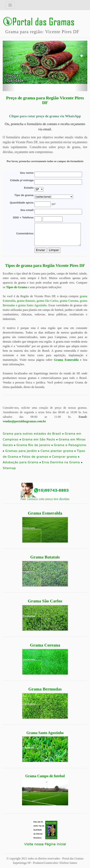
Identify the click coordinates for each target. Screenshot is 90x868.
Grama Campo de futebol (45, 776)
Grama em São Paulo (40, 439)
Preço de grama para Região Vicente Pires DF (45, 100)
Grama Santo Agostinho (45, 733)
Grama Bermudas (45, 689)
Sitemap (9, 468)
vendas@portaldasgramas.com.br (24, 421)
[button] (9, 66)
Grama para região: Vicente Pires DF (42, 32)
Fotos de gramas (36, 457)
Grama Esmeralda (45, 513)
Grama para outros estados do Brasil (33, 434)
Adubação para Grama (22, 462)
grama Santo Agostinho (32, 305)
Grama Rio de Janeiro (35, 445)
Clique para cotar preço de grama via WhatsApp (45, 116)
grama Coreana (69, 301)
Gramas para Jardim (22, 451)
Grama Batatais (45, 557)
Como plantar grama (58, 451)
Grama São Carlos (45, 601)
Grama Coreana (45, 645)
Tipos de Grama (17, 287)
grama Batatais (26, 301)
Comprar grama (66, 457)
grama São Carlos (47, 301)
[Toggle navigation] (10, 5)
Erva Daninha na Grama (62, 462)
